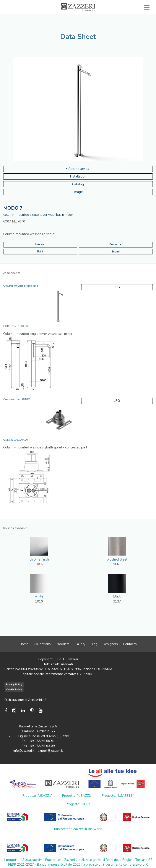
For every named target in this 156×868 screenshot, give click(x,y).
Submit (116, 252)
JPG (117, 287)
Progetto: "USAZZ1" (37, 796)
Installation (78, 176)
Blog (94, 644)
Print (40, 252)
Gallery (80, 644)
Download (116, 244)
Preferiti (40, 244)
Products (63, 644)
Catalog (78, 184)
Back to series (78, 169)
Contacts (130, 644)
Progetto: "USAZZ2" (77, 796)
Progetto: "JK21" (78, 804)
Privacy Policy (14, 684)
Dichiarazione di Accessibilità (25, 700)
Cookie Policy (14, 689)
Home (24, 644)
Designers (110, 644)
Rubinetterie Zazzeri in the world (78, 829)
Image (78, 192)
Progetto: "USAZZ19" (118, 796)
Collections (42, 644)
